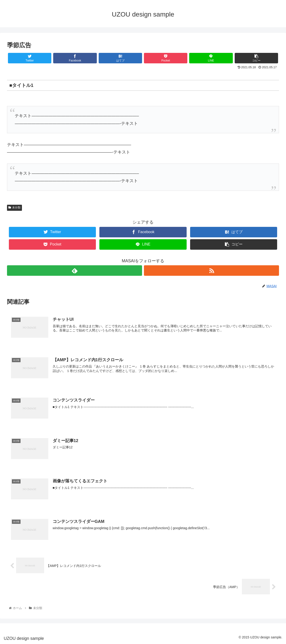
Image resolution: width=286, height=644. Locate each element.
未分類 (14, 208)
